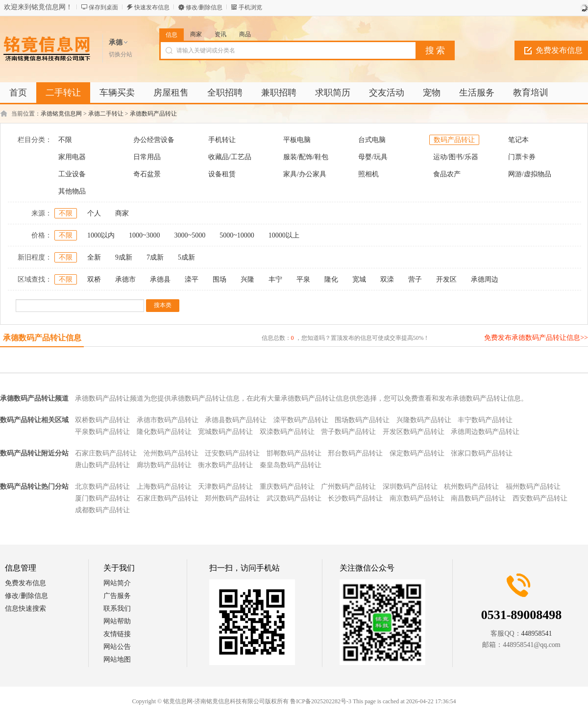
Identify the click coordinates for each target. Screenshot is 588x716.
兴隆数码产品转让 (424, 420)
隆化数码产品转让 (164, 432)
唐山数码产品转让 (102, 465)
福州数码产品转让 (533, 487)
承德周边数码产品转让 (485, 432)
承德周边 (485, 279)
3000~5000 (190, 235)
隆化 (331, 279)
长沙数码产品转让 (355, 498)
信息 (171, 35)
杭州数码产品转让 (471, 487)
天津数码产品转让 (225, 487)
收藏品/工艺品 (230, 157)
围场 (220, 279)
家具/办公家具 (305, 174)
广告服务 (117, 596)
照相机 (368, 174)
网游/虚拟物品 (530, 174)
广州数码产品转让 (348, 487)
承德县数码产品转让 (236, 420)
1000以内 (101, 235)
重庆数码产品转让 (287, 487)
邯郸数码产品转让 (294, 453)
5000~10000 (237, 235)
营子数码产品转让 (348, 432)
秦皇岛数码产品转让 (291, 465)
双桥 (94, 279)
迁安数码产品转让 (232, 453)
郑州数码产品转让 (232, 498)
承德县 (160, 279)
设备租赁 (222, 174)
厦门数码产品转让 (102, 498)
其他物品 (72, 191)
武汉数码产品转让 (294, 498)
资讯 (220, 34)
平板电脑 (297, 140)
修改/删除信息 (204, 7)
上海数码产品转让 (164, 487)
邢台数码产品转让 (355, 453)
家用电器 (72, 157)
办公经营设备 (154, 140)
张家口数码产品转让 (482, 453)
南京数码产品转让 (417, 498)
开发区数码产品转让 (414, 432)
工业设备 (72, 174)
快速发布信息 (152, 7)
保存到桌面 (103, 7)
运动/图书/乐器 (456, 157)
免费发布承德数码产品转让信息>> (536, 338)
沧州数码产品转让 (171, 453)
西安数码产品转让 (540, 498)
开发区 (446, 279)
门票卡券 (522, 157)
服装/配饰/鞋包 (306, 157)
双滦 (387, 279)
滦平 (192, 279)
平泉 (303, 279)
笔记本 (518, 140)
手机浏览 (250, 7)
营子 (415, 279)
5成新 (186, 257)
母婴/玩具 (373, 157)
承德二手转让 (106, 114)
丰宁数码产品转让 (485, 420)
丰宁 (275, 279)
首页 (18, 93)
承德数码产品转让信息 (42, 338)
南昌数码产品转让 (478, 498)
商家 (196, 34)
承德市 (125, 279)
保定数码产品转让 (417, 453)
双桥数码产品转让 (102, 420)
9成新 (124, 257)
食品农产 (447, 174)
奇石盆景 (147, 174)
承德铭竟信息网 (61, 114)
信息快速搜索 (25, 609)
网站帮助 (117, 621)
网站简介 (117, 583)
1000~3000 (145, 235)
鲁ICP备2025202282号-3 (321, 701)
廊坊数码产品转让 (164, 465)
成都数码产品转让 (102, 510)
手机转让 (222, 140)
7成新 (155, 257)
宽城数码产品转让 (225, 432)
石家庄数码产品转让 (106, 453)
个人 (94, 213)
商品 (245, 34)
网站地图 (117, 659)
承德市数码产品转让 (168, 420)
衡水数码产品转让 (225, 465)
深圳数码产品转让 (410, 487)
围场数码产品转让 (362, 420)
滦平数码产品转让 (301, 420)
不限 (65, 140)
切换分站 (121, 54)
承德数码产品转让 (153, 114)
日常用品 (147, 157)
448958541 (537, 633)
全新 (94, 257)
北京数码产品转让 (102, 487)
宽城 (359, 279)
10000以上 (284, 235)
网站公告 (117, 647)
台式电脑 (372, 140)
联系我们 (117, 609)
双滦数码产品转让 (287, 432)
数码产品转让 (454, 140)
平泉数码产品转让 (102, 432)
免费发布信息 (25, 583)
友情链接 (117, 634)
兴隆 (247, 279)
